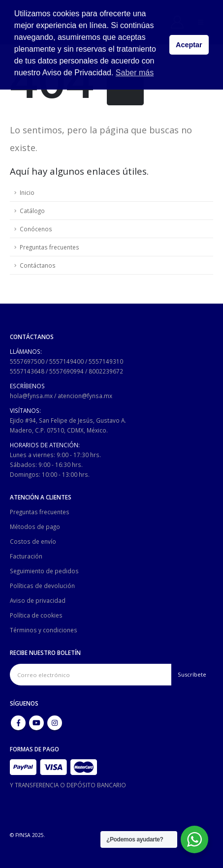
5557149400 (66, 361)
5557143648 (27, 371)
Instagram (55, 723)
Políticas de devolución (42, 586)
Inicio (27, 192)
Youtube (36, 723)
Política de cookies (36, 615)
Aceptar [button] (189, 45)
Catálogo (32, 211)
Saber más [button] (135, 73)
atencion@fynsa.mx (85, 396)
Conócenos (36, 229)
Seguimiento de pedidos (44, 571)
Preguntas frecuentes (49, 247)
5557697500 (27, 361)
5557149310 (106, 361)
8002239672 (106, 371)
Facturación (26, 556)
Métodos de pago (35, 527)
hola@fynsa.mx (31, 396)
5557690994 (66, 371)
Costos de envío (33, 541)
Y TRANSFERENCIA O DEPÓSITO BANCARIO (68, 785)
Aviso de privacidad (38, 600)
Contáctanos (38, 265)
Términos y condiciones (44, 630)
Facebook (18, 723)
